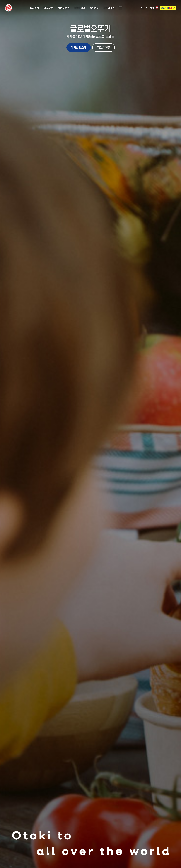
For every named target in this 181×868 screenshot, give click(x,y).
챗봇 (152, 8)
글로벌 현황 (104, 47)
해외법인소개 (79, 47)
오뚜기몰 (166, 9)
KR (142, 8)
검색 (157, 8)
